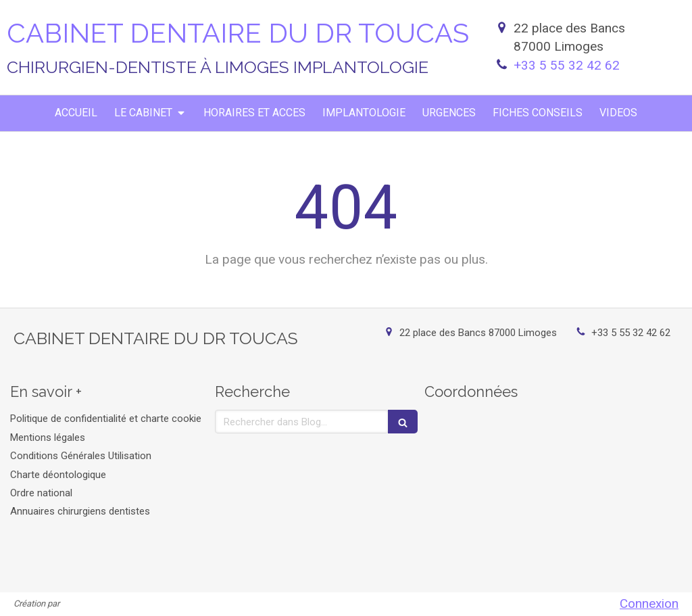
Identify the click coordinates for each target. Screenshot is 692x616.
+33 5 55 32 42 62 (567, 65)
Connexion (649, 603)
